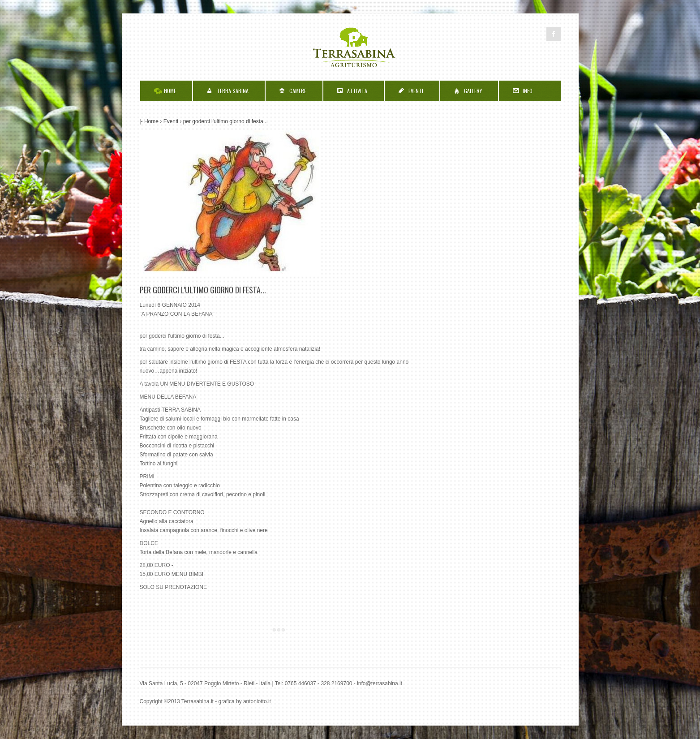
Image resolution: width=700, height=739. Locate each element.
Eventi (171, 121)
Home (151, 121)
